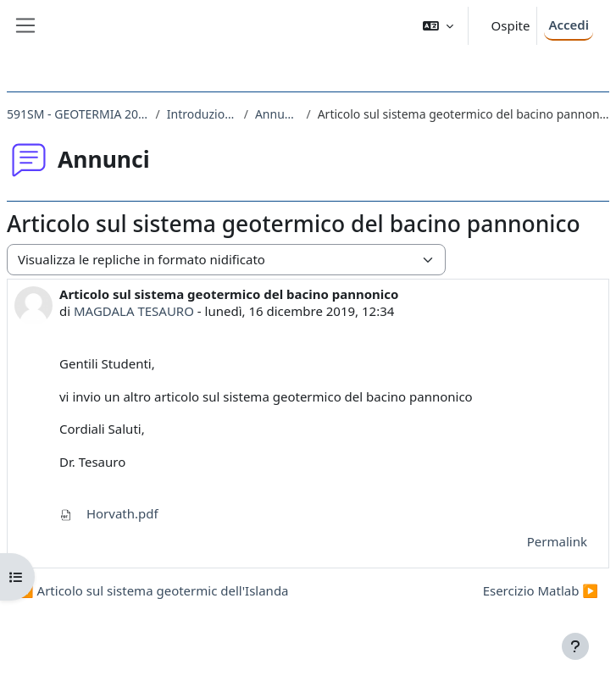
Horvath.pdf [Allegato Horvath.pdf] (109, 513)
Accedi (569, 25)
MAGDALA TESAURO (134, 311)
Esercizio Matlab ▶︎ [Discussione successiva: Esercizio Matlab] (541, 590)
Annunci (277, 114)
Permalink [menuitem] (557, 541)
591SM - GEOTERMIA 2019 (78, 114)
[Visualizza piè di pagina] (575, 646)
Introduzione (202, 114)
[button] (438, 26)
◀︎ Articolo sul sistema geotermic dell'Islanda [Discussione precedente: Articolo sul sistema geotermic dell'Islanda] (153, 590)
